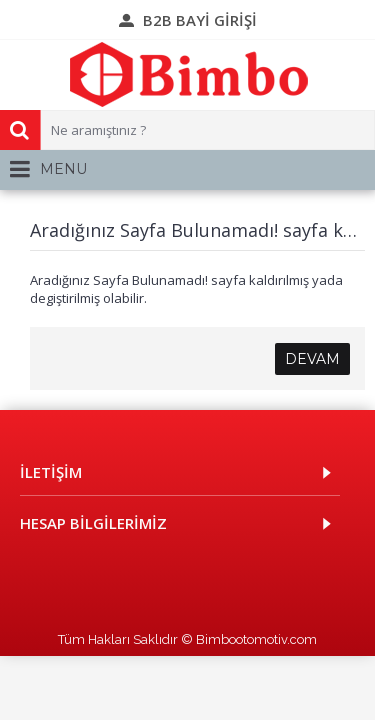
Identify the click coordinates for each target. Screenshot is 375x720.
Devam (312, 359)
